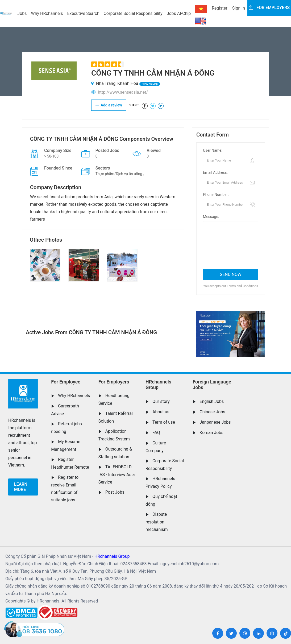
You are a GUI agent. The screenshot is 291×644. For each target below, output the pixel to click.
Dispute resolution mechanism (157, 522)
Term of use (164, 422)
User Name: (213, 150)
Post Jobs (115, 492)
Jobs (22, 13)
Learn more (21, 487)
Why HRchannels (47, 13)
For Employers (114, 382)
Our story (161, 401)
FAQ (156, 433)
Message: (211, 217)
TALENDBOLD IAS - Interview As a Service (117, 474)
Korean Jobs (211, 433)
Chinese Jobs (212, 412)
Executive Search (83, 13)
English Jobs (212, 401)
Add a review (109, 105)
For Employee (66, 382)
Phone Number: (216, 195)
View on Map (150, 84)
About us (161, 412)
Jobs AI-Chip (179, 13)
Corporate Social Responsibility (133, 13)
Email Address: (215, 172)
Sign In (239, 8)
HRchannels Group (158, 385)
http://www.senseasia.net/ (123, 92)
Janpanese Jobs (215, 422)
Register (220, 8)
